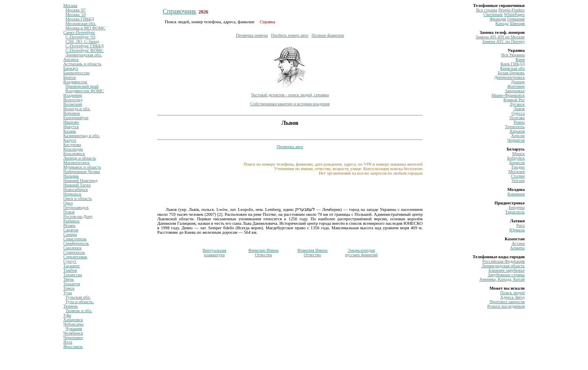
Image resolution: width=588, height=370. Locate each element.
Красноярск (74, 154)
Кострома (72, 145)
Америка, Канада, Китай (502, 279)
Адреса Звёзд (512, 297)
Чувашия (74, 329)
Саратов (71, 230)
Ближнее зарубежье (507, 270)
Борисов (517, 163)
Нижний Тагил (77, 185)
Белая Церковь (511, 73)
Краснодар (73, 149)
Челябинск (73, 333)
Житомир (516, 86)
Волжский (73, 104)
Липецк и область (80, 158)
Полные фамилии (328, 35)
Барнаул (71, 68)
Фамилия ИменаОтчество (312, 253)
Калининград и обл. (81, 136)
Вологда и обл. (77, 109)
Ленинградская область (503, 266)
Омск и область (78, 198)
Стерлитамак (75, 257)
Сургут (70, 261)
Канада (502, 23)
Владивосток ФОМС (85, 91)
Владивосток (75, 82)
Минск (518, 154)
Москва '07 (76, 10)
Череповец (73, 338)
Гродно (518, 167)
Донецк (518, 82)
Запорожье (515, 91)
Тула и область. (79, 302)
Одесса (518, 113)
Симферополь (76, 243)
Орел (68, 203)
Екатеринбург (76, 118)
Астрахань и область (82, 64)
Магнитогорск (77, 163)
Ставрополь (74, 252)
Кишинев (516, 194)
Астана (518, 243)
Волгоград (73, 100)
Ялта (68, 342)
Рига (520, 225)
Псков (69, 212)
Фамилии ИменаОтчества (264, 253)
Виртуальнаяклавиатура (214, 253)
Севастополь (75, 239)
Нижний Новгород (80, 181)
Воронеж (72, 113)
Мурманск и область (82, 167)
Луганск (517, 104)
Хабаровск (73, 320)
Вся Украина (513, 55)
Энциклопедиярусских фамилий (361, 253)
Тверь (69, 279)
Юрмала (517, 230)
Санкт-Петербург (79, 32)
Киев (520, 59)
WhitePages (514, 14)
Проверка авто (290, 147)
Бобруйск (516, 158)
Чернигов (516, 140)
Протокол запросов (507, 302)
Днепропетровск (509, 77)
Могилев (517, 172)
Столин (518, 176)
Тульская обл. (78, 297)
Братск (70, 77)
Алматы (517, 248)
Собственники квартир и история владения (290, 104)
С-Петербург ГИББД (84, 46)
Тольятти (72, 284)
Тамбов (70, 270)
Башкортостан (76, 73)
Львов (519, 109)
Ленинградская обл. (84, 55)
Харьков (517, 131)
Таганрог (72, 266)
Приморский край (82, 86)
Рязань (69, 225)
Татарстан (73, 275)
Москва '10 (76, 14)
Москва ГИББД (80, 19)
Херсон (518, 136)
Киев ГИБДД (513, 64)
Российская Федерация (503, 261)
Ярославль (73, 347)
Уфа (67, 315)
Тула (68, 293)
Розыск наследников (506, 306)
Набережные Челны (82, 172)
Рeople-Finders (511, 10)
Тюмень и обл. (79, 311)
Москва (70, 6)
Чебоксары (73, 324)
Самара (70, 234)
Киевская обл (512, 68)
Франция (498, 19)
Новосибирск (76, 189)
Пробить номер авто (290, 35)
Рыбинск (71, 221)
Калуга (70, 140)
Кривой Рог (514, 100)
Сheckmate (493, 14)
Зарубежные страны (506, 275)
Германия (516, 19)
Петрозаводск (76, 207)
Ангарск (71, 59)
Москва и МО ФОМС (85, 28)
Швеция (517, 23)
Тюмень (71, 306)
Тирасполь (515, 212)
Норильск (72, 194)
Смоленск (72, 248)
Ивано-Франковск (508, 95)
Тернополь (515, 127)
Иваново (71, 122)
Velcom (518, 181)
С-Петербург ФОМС (84, 50)
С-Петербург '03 (80, 37)
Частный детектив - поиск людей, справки (290, 95)
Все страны (487, 10)
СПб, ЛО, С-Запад (82, 41)
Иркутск (71, 127)
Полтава (517, 118)
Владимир (73, 95)
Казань (70, 131)
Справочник (179, 11)
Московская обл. (81, 23)
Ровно (519, 122)
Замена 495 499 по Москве (500, 37)
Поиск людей (512, 293)
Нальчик (71, 176)
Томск (69, 288)
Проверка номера (252, 35)
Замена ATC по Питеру (503, 41)
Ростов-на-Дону (78, 216)
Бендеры (517, 207)
